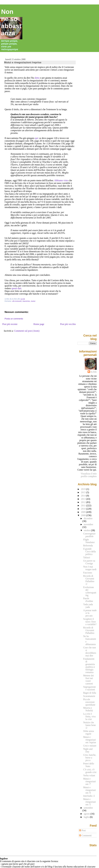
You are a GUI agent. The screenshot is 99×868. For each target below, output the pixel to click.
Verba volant (89, 775)
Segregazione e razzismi (90, 688)
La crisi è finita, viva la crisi (89, 716)
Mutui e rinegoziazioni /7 (90, 781)
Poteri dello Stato (89, 765)
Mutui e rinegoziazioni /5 (90, 802)
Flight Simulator (89, 541)
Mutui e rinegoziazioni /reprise (23, 62)
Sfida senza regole (89, 732)
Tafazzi (87, 557)
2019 (84, 489)
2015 (84, 492)
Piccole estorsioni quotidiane (89, 702)
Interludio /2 (89, 796)
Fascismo (88, 573)
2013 (84, 499)
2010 (84, 509)
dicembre (88, 518)
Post (82, 830)
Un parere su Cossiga (89, 562)
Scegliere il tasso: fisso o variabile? (90, 622)
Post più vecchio (68, 324)
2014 (84, 496)
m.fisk (94, 372)
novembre (88, 524)
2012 (84, 502)
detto (37, 78)
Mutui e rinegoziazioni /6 (90, 790)
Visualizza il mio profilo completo (89, 475)
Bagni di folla (90, 693)
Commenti (85, 835)
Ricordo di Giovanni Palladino (89, 630)
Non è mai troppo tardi (90, 568)
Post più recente (10, 324)
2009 (84, 512)
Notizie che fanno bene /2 (89, 725)
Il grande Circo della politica (89, 551)
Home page (39, 324)
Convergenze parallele (89, 535)
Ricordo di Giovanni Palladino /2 (89, 580)
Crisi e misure (90, 746)
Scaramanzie (89, 696)
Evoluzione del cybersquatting (90, 591)
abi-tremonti (17, 301)
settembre (88, 808)
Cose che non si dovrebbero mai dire (90, 652)
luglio (87, 817)
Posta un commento (14, 319)
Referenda (88, 546)
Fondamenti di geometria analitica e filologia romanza (89, 666)
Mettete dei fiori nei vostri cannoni (88, 680)
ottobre (87, 530)
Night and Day (88, 750)
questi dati (16, 288)
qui (36, 138)
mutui (33, 301)
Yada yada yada (88, 606)
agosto (87, 814)
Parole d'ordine (88, 600)
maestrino (26, 301)
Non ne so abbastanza (11, 22)
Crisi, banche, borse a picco (90, 758)
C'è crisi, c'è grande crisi (90, 771)
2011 (84, 505)
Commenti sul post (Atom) (27, 331)
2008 (84, 515)
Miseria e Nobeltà (88, 709)
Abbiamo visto (61, 180)
